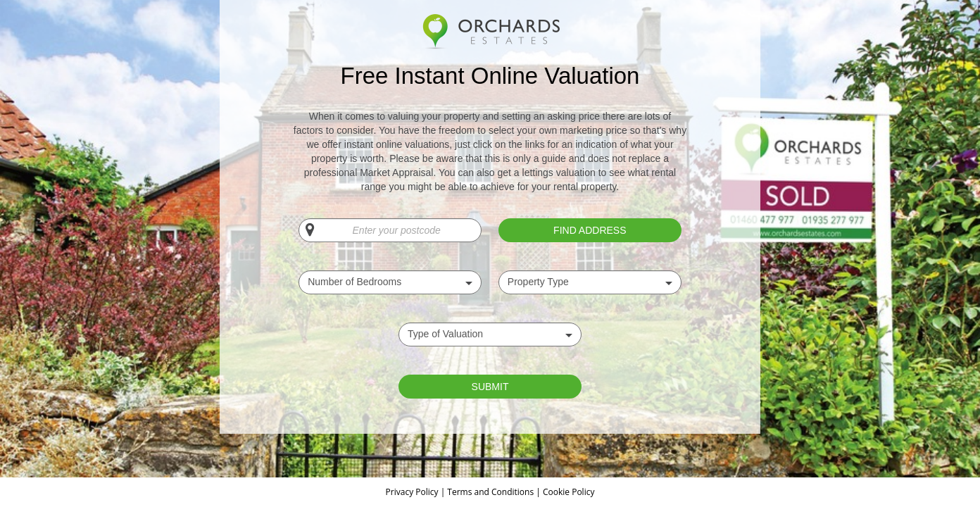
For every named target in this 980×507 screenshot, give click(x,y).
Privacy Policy (413, 492)
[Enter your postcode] (390, 230)
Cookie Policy (568, 492)
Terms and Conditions (490, 492)
